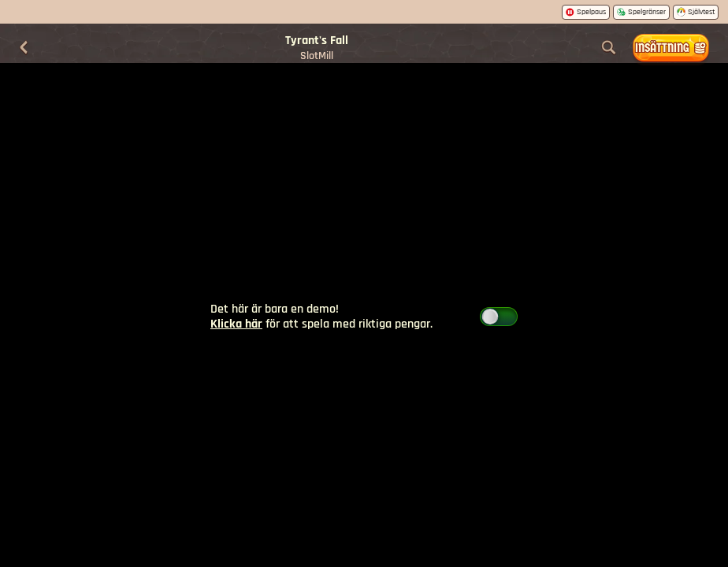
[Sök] (609, 48)
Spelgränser (641, 12)
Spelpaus (586, 12)
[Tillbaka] (24, 48)
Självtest (696, 12)
